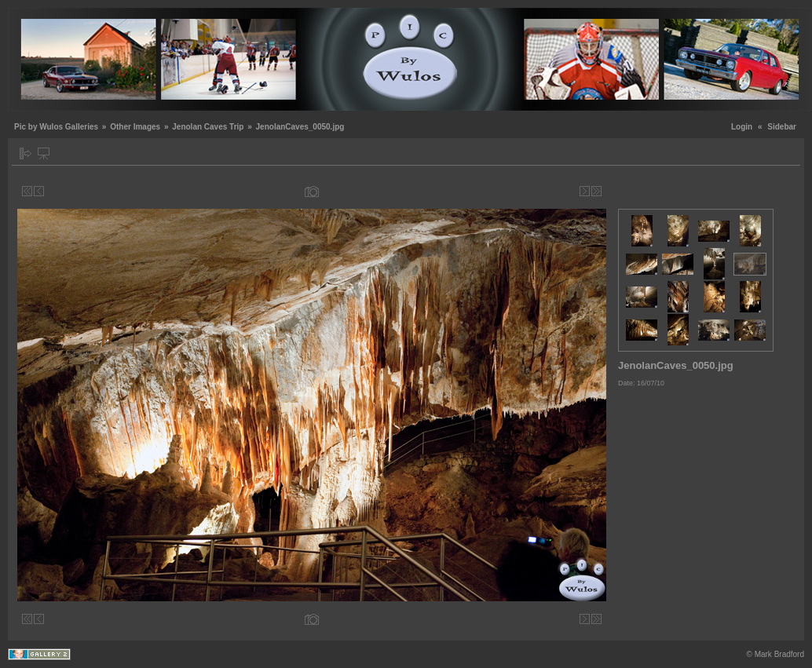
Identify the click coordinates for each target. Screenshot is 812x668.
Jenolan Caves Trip (208, 127)
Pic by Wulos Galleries (56, 127)
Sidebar (782, 127)
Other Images (135, 127)
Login (742, 127)
